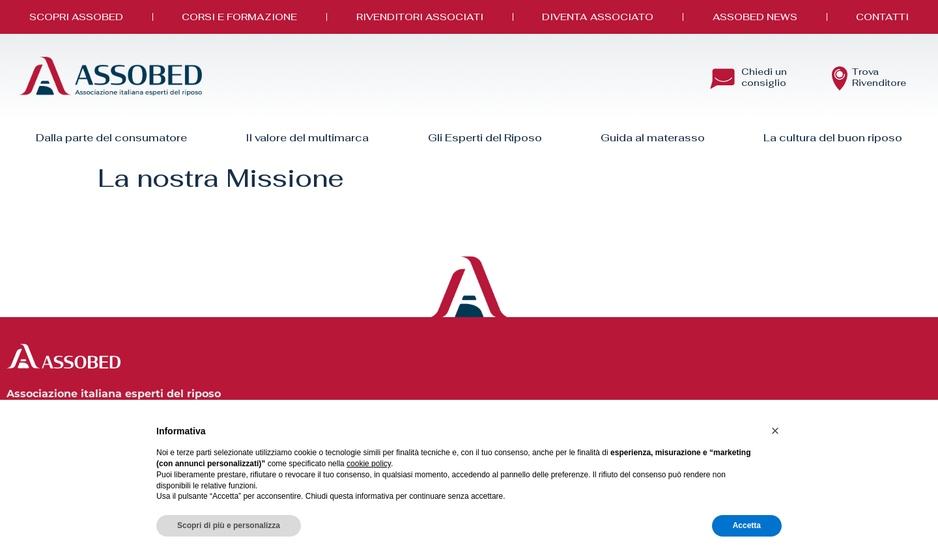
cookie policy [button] (369, 464)
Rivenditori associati (420, 17)
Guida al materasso (653, 138)
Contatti (882, 17)
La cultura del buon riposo (833, 138)
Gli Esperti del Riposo (485, 138)
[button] (775, 431)
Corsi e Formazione (239, 17)
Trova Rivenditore (879, 77)
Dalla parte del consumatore (111, 138)
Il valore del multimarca (307, 138)
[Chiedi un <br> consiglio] (722, 79)
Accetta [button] (747, 525)
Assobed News (755, 17)
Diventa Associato (598, 17)
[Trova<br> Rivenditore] (840, 79)
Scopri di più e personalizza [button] (229, 525)
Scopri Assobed (76, 17)
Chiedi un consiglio (764, 77)
